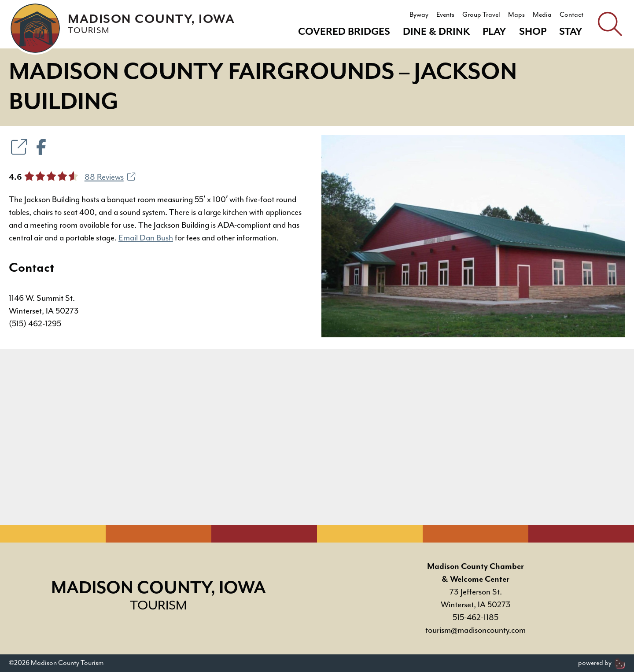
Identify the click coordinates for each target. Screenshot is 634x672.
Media (542, 15)
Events (445, 15)
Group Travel (481, 15)
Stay (571, 32)
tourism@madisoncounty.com (475, 630)
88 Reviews (110, 177)
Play (494, 32)
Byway (419, 15)
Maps (516, 15)
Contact (571, 15)
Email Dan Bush (146, 238)
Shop (533, 32)
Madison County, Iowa (151, 24)
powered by (602, 663)
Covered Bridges (344, 32)
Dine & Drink (436, 32)
